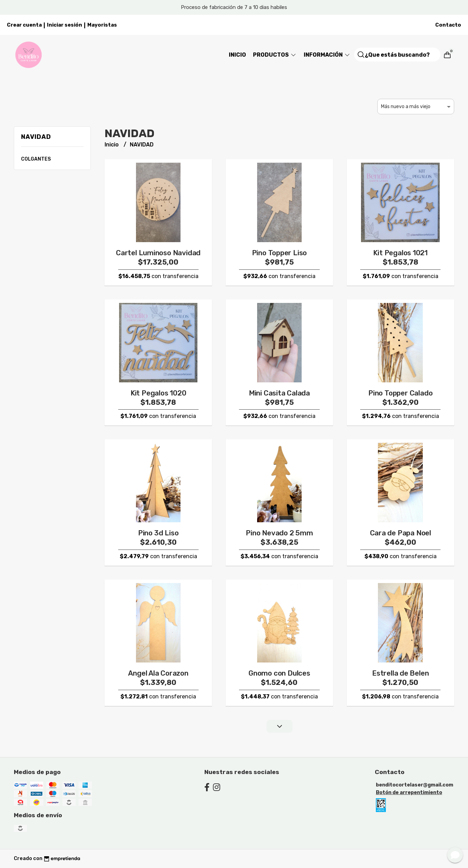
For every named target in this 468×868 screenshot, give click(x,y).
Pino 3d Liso (158, 533)
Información (327, 55)
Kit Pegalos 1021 (400, 253)
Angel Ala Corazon (158, 673)
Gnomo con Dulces (279, 673)
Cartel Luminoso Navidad (158, 253)
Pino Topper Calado (400, 393)
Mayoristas (102, 25)
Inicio (237, 55)
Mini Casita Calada (279, 393)
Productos (275, 55)
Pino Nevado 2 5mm (279, 533)
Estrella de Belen (400, 673)
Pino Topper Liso (280, 253)
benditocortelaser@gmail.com (415, 785)
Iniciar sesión (65, 25)
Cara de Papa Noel (401, 533)
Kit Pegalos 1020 (158, 393)
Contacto (448, 25)
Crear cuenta (24, 25)
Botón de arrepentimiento (409, 793)
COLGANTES (36, 159)
